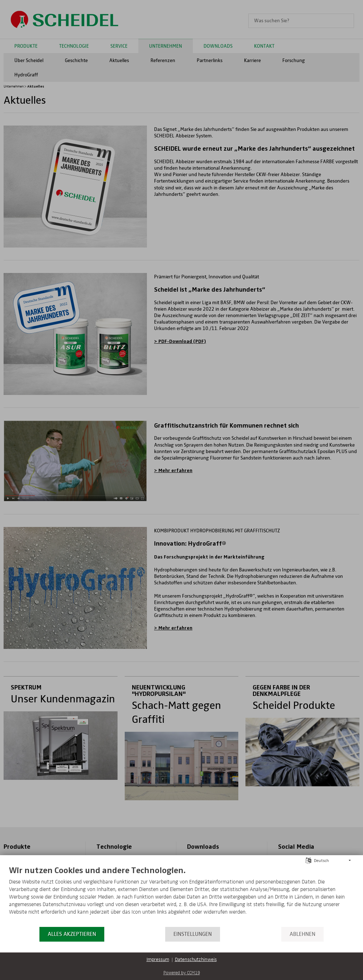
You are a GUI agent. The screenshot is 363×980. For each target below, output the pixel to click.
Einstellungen (193, 934)
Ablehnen (302, 934)
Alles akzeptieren (72, 934)
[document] (181, 896)
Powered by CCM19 (182, 973)
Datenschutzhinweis (196, 960)
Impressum (158, 960)
